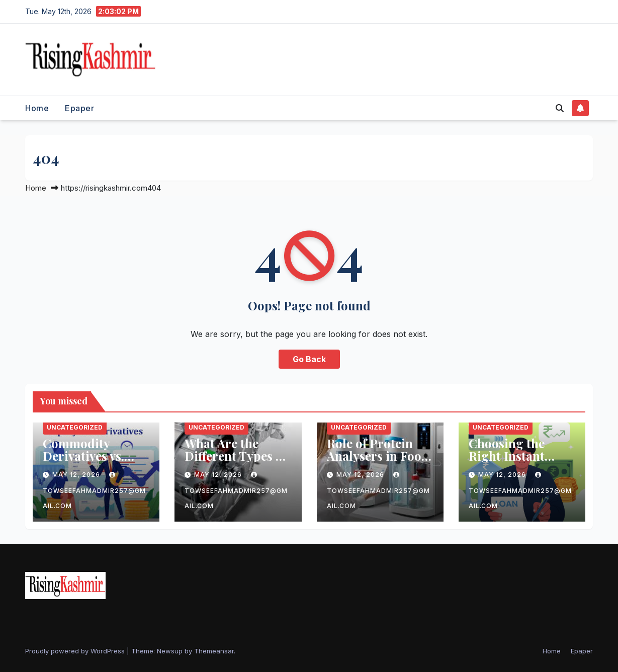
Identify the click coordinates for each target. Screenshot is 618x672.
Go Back (309, 359)
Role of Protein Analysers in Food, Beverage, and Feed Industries (379, 462)
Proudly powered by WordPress (76, 651)
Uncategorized (75, 427)
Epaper (79, 108)
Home (37, 108)
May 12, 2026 (77, 475)
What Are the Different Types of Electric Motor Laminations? (236, 462)
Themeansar (214, 651)
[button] (560, 108)
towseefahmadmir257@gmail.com (94, 491)
